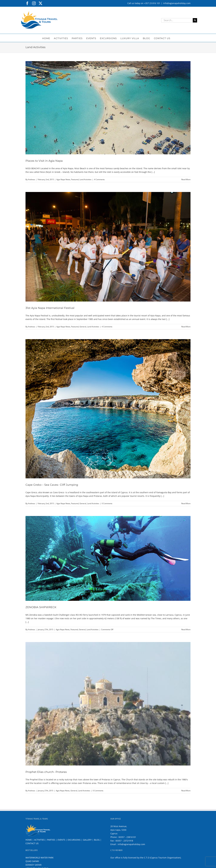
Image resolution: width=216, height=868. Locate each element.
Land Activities (85, 179)
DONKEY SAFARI (34, 865)
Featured (75, 179)
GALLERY (87, 840)
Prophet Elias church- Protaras (46, 772)
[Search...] (177, 20)
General (83, 327)
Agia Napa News (63, 179)
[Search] (195, 20)
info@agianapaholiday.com (177, 3)
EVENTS (61, 840)
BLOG (97, 840)
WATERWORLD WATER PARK (40, 858)
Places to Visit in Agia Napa (44, 161)
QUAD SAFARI (32, 861)
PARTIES (51, 840)
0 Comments (107, 503)
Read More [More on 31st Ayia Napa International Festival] (186, 327)
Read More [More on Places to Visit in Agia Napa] (186, 179)
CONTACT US (32, 843)
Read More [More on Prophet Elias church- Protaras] (186, 791)
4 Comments (99, 179)
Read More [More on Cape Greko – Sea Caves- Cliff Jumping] (186, 503)
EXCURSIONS (74, 840)
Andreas (32, 179)
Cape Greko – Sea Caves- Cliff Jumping (52, 485)
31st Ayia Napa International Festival (50, 308)
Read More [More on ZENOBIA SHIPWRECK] (186, 629)
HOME (29, 840)
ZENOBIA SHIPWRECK (41, 607)
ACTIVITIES (39, 840)
